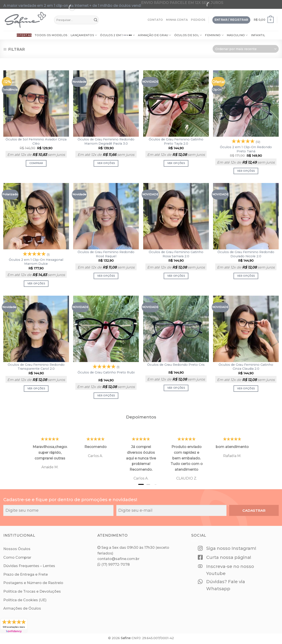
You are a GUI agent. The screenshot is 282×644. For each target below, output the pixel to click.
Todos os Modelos (51, 35)
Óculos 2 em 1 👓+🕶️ (117, 35)
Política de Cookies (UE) (25, 600)
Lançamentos (84, 35)
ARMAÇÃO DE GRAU (154, 35)
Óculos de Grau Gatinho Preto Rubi (106, 372)
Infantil (258, 35)
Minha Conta (177, 20)
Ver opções (106, 163)
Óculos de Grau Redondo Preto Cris (176, 365)
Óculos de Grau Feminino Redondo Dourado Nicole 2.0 (246, 254)
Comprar (36, 163)
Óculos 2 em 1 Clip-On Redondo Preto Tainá (246, 149)
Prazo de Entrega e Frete (26, 574)
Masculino (237, 35)
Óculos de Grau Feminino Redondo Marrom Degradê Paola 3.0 (106, 141)
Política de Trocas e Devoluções (32, 591)
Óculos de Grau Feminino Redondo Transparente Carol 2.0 (36, 367)
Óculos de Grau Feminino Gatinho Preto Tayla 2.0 (176, 141)
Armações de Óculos (22, 608)
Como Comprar (17, 557)
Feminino (214, 35)
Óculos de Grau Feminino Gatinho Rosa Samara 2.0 (176, 254)
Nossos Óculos (17, 549)
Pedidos (198, 20)
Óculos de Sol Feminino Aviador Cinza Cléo (36, 141)
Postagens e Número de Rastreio (33, 583)
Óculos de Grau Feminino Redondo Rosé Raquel (106, 254)
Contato (155, 20)
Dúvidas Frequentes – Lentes (29, 566)
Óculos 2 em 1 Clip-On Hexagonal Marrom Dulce (36, 262)
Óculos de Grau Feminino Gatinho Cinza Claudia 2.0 (246, 367)
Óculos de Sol (188, 35)
